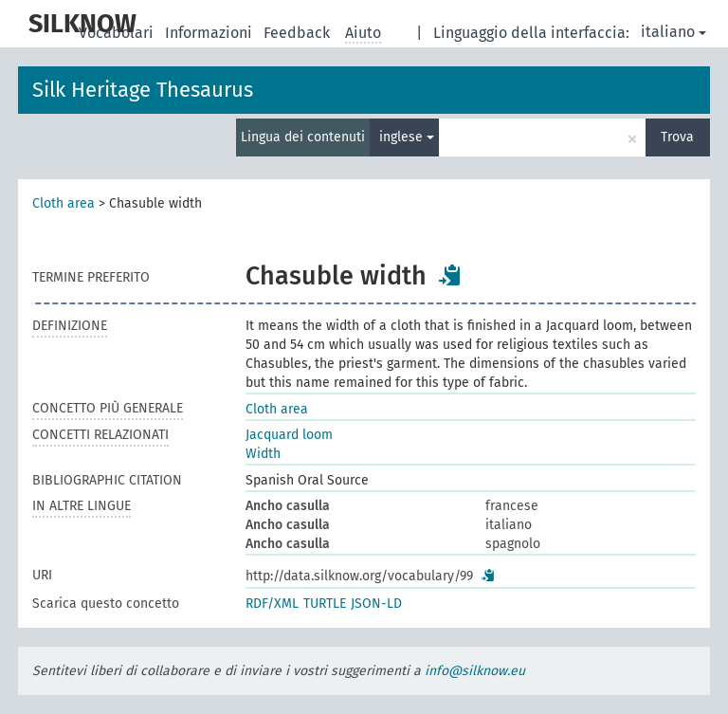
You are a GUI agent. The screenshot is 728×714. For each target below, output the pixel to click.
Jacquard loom (289, 435)
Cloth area (64, 203)
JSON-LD (376, 604)
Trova (677, 137)
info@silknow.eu (475, 671)
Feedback (299, 33)
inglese (407, 137)
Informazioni (210, 33)
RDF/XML (272, 604)
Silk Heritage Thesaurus (143, 90)
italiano (673, 32)
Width (263, 454)
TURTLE (325, 604)
